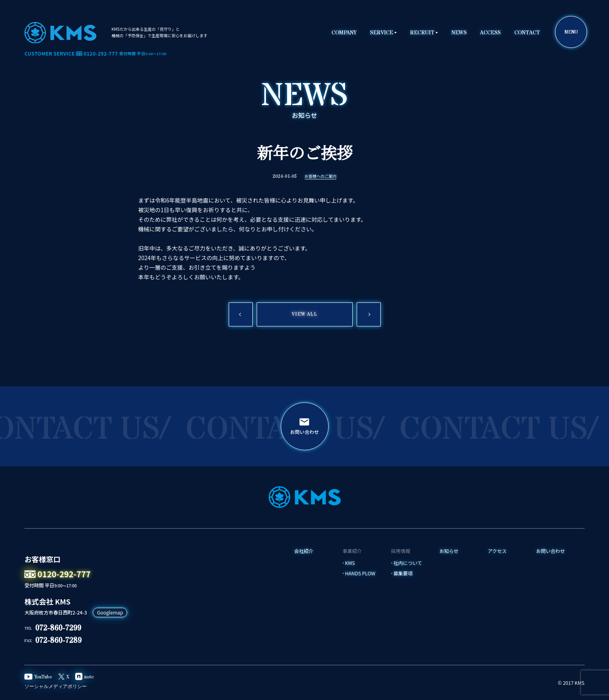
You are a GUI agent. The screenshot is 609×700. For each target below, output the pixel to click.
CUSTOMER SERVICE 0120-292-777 (95, 54)
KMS (350, 563)
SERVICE (381, 33)
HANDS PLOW (360, 573)
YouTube (38, 677)
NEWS (459, 33)
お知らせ (449, 551)
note (85, 677)
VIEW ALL (304, 314)
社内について (408, 563)
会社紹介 (304, 551)
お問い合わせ (551, 551)
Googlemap (110, 612)
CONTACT (527, 33)
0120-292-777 (57, 574)
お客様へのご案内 (321, 177)
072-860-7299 (58, 628)
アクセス (497, 551)
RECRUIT (422, 33)
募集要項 (403, 573)
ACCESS (490, 33)
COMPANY (344, 33)
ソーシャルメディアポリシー (56, 687)
